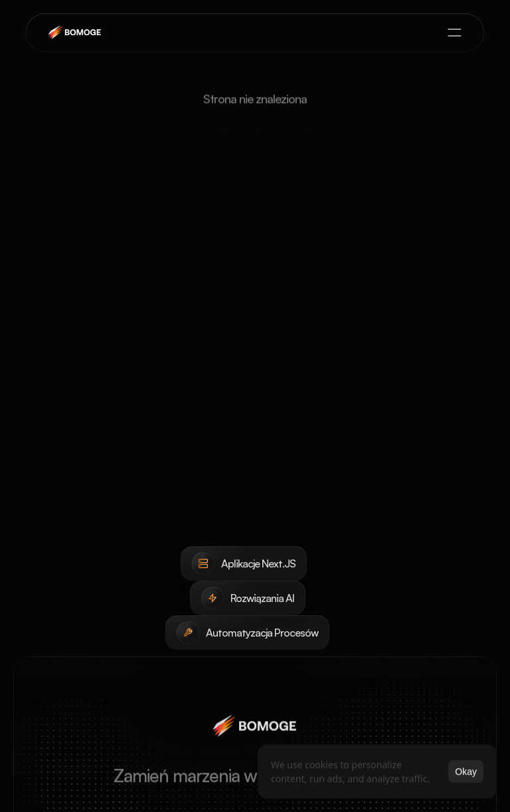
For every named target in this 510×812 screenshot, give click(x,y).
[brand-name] (76, 33)
